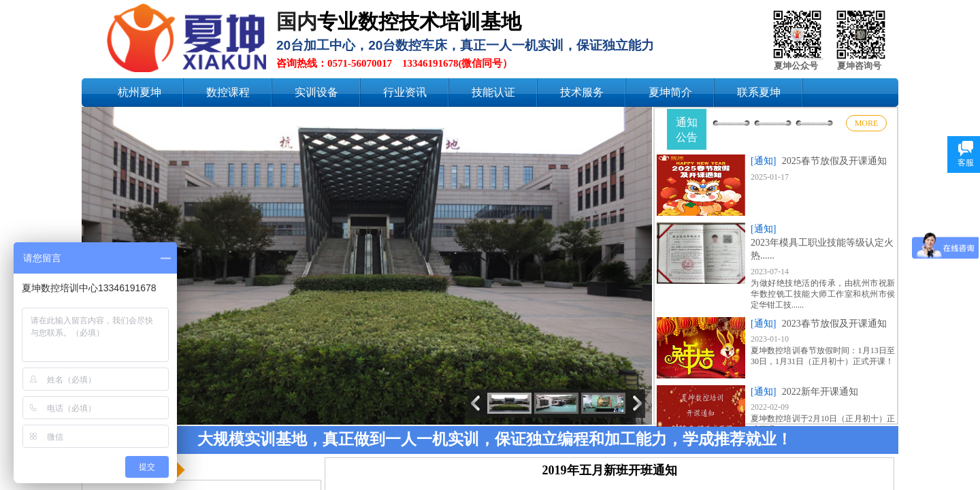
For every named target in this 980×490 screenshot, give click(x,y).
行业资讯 (405, 92)
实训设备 (316, 92)
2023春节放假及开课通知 (834, 324)
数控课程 (228, 92)
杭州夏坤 (140, 92)
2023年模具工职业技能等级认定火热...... (822, 249)
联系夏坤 (759, 92)
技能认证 (493, 92)
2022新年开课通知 (820, 392)
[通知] (763, 161)
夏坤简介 (670, 92)
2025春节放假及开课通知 (834, 161)
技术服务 (582, 92)
